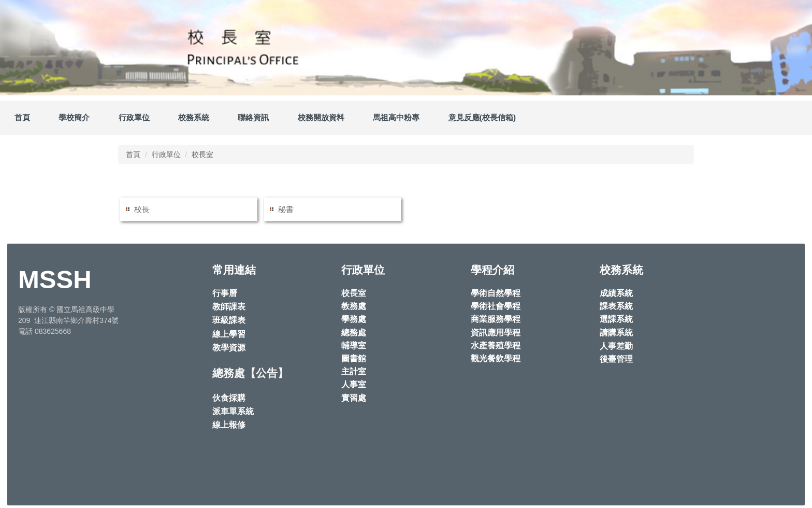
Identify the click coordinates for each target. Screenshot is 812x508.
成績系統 (616, 293)
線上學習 (229, 334)
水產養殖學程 (496, 345)
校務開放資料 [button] (321, 117)
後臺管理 (616, 359)
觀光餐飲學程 (496, 358)
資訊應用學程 (496, 333)
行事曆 (225, 293)
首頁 (22, 117)
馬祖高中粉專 (396, 117)
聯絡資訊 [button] (253, 117)
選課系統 (616, 319)
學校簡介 (74, 117)
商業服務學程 (496, 319)
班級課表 (229, 320)
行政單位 (166, 154)
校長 (142, 209)
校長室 (202, 154)
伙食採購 (229, 398)
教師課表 (229, 307)
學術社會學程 (496, 306)
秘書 (286, 209)
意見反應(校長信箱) (482, 117)
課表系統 (616, 306)
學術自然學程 (496, 293)
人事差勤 (616, 346)
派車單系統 (233, 411)
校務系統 (194, 117)
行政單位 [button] (134, 117)
